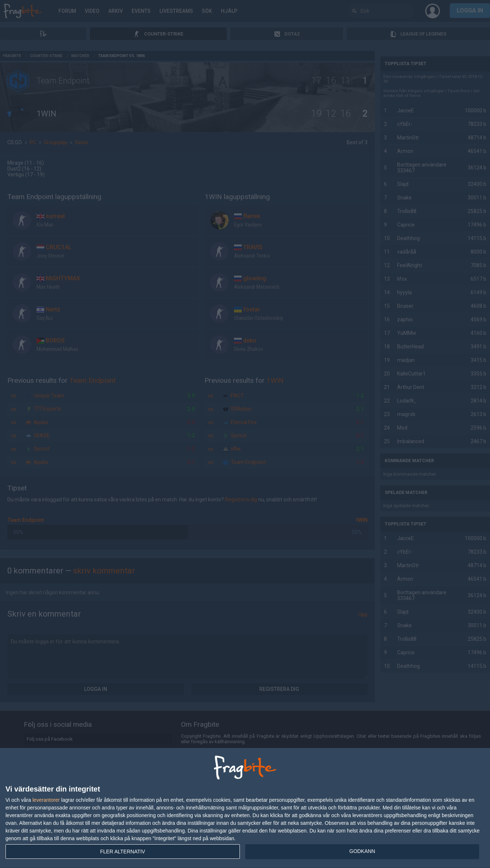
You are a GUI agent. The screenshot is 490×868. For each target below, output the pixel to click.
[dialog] (245, 808)
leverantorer (46, 800)
